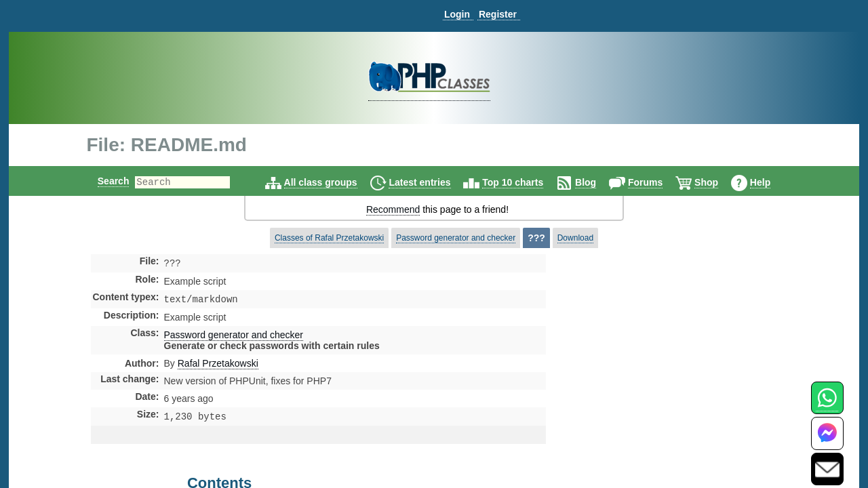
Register (498, 14)
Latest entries (431, 182)
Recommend (393, 209)
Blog (597, 182)
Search (102, 181)
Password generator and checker (456, 238)
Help (772, 182)
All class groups (332, 182)
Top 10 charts (524, 182)
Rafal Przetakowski (218, 366)
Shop (718, 182)
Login (457, 14)
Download (575, 238)
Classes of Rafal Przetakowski (329, 238)
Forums (657, 182)
